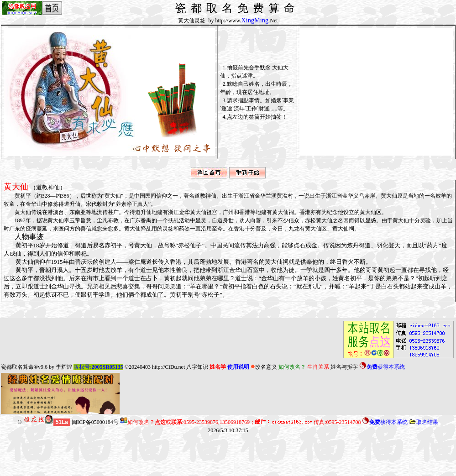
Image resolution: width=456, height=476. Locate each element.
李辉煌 (64, 367)
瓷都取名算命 (17, 367)
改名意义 (264, 367)
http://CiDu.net (168, 367)
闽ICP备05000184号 (95, 422)
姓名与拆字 (344, 367)
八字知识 (197, 367)
